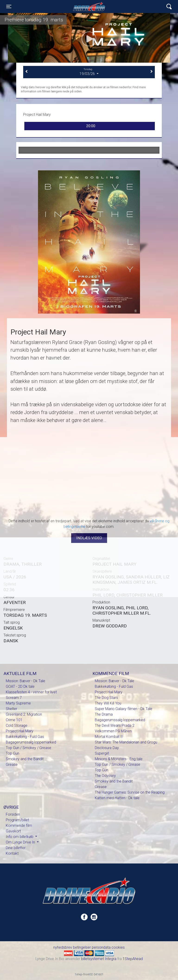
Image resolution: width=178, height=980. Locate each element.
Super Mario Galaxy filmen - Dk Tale (124, 709)
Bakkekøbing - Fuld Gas (25, 737)
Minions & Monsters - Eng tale (119, 759)
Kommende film (19, 826)
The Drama (104, 714)
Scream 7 (14, 698)
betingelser (82, 947)
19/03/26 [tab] (89, 72)
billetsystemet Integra (99, 959)
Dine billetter (16, 848)
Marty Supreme (18, 703)
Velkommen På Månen (113, 731)
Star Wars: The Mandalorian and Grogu (126, 742)
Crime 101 (14, 720)
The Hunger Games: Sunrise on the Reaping (130, 792)
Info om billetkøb (20, 837)
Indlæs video (89, 538)
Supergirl (102, 753)
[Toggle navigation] (9, 6)
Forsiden (13, 814)
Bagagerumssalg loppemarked (31, 742)
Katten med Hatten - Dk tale (117, 798)
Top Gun (13, 753)
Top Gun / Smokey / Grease (29, 748)
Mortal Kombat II (109, 737)
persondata (101, 947)
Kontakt (12, 853)
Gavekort (13, 831)
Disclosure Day (107, 748)
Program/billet (17, 820)
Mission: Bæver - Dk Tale (25, 681)
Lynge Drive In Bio (89, 6)
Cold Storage (17, 725)
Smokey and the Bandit (25, 759)
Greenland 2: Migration (24, 714)
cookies (118, 947)
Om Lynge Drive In (21, 842)
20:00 (91, 126)
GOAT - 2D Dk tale (20, 686)
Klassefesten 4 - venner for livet (31, 692)
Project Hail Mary (20, 731)
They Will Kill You (108, 703)
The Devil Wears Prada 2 (115, 725)
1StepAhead (133, 959)
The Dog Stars (106, 698)
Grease (12, 764)
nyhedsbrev (63, 947)
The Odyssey (105, 776)
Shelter (11, 709)
